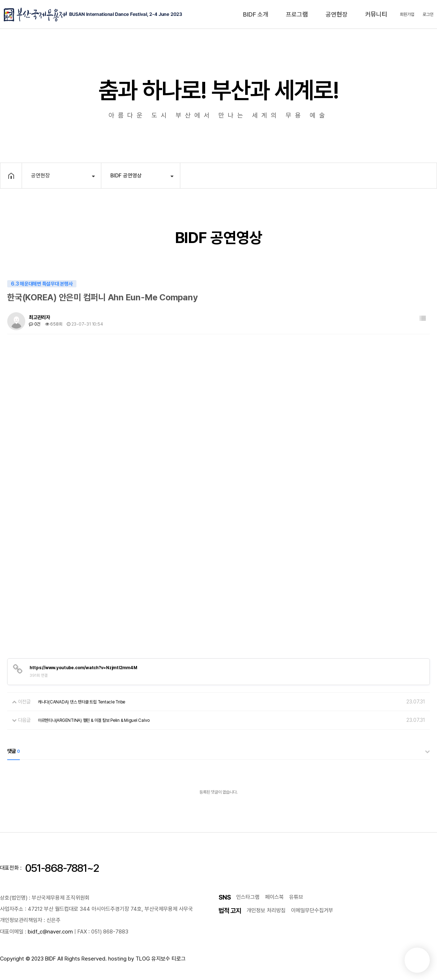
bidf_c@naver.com (50, 932)
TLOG (143, 959)
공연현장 (337, 14)
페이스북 (274, 897)
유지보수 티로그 (169, 959)
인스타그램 (248, 897)
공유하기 (420, 175)
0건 (35, 324)
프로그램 (297, 14)
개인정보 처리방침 (266, 910)
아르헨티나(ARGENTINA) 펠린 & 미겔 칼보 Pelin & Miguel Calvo (94, 720)
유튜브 (296, 897)
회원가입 (407, 14)
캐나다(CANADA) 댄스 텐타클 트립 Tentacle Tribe (81, 702)
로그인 (428, 14)
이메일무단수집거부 (312, 910)
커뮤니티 (376, 14)
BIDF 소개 (256, 14)
